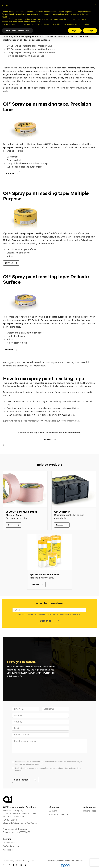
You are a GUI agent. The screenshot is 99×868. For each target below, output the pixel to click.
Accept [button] (90, 30)
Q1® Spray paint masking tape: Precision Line (29, 46)
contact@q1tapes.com (18, 829)
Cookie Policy (22, 861)
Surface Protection (11, 846)
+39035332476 (23, 832)
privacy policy (38, 764)
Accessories (8, 850)
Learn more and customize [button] (18, 30)
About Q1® (54, 811)
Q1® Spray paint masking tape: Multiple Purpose (31, 49)
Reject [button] (75, 30)
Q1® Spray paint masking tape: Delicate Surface (31, 53)
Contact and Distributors (60, 815)
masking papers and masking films (63, 362)
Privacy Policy (9, 861)
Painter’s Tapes (10, 843)
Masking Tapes (90, 811)
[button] (96, 4)
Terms (32, 861)
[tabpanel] (25, 501)
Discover (12, 525)
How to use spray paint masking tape (25, 56)
